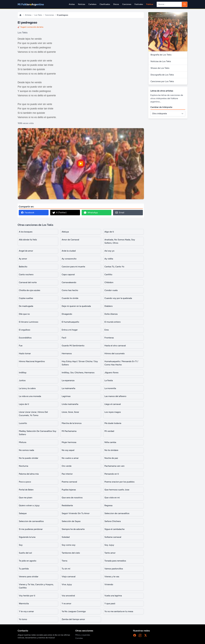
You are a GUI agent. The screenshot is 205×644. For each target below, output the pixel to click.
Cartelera (92, 4)
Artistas (28, 15)
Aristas (72, 4)
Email (120, 213)
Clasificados (105, 4)
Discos (116, 4)
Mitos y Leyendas (83, 635)
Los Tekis (38, 15)
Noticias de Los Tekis (161, 61)
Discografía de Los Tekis (162, 75)
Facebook (28, 213)
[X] (146, 635)
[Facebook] (135, 635)
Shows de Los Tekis (160, 68)
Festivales (139, 4)
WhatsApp (91, 213)
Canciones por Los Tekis (162, 81)
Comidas (79, 638)
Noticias (81, 4)
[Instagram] (140, 635)
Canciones (127, 4)
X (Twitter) (59, 213)
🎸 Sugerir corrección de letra (31, 27)
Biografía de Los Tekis (161, 55)
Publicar (150, 4)
